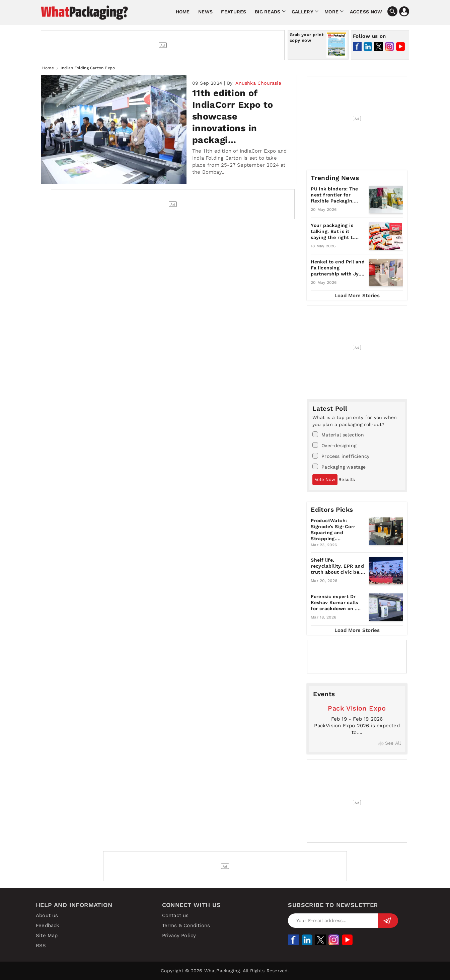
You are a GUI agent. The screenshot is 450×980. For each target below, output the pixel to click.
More (331, 12)
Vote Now (325, 479)
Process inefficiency (341, 456)
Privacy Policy (179, 935)
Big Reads (268, 12)
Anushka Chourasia (258, 83)
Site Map (47, 935)
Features (234, 12)
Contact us (175, 915)
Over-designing (334, 445)
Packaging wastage (339, 467)
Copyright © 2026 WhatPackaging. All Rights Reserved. (225, 971)
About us (47, 915)
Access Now (366, 12)
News (205, 12)
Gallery (303, 12)
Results (347, 479)
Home (183, 12)
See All (389, 743)
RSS (41, 946)
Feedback (48, 925)
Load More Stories (357, 296)
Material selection (338, 434)
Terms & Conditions (186, 925)
